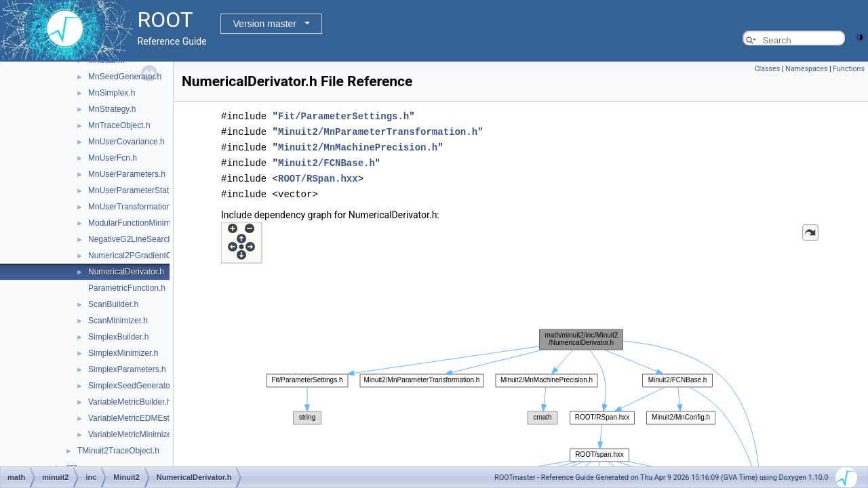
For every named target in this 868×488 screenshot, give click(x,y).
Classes (767, 69)
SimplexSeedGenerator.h (134, 386)
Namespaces (806, 69)
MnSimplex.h (112, 93)
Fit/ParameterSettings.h (343, 116)
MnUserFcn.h (113, 158)
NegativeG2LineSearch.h (134, 239)
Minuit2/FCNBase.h (327, 160)
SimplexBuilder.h (118, 337)
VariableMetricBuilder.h (130, 402)
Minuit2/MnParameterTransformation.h (378, 130)
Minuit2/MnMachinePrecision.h (358, 145)
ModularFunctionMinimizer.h (139, 223)
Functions (849, 69)
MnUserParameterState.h (134, 190)
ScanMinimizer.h (118, 321)
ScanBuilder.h (113, 304)
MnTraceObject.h (119, 125)
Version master (265, 24)
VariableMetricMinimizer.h (134, 434)
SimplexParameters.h (127, 369)
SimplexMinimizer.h (123, 353)
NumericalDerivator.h (126, 272)
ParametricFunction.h (127, 288)
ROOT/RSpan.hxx (318, 175)
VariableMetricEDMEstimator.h (143, 418)
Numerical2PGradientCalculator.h (149, 256)
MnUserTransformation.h (133, 207)
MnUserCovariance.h (126, 142)
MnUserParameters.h (127, 174)
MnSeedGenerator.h (125, 77)
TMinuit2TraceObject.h (118, 451)
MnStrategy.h (112, 109)
